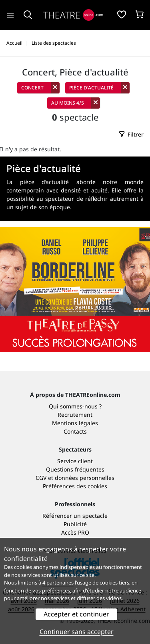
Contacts (75, 431)
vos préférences (51, 590)
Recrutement (75, 415)
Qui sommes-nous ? (75, 406)
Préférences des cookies (75, 486)
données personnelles (85, 478)
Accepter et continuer (76, 614)
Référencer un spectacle (75, 516)
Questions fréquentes (75, 469)
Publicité (75, 524)
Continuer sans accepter (77, 632)
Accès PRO (75, 532)
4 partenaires (58, 583)
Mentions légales (75, 423)
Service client (75, 461)
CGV (41, 478)
